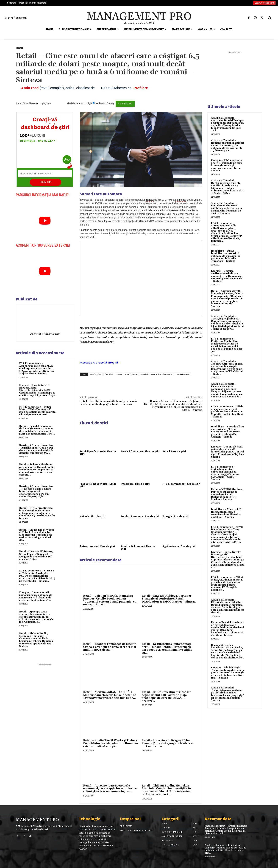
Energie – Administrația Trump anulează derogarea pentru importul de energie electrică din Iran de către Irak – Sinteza (228, 673)
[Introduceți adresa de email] (45, 174)
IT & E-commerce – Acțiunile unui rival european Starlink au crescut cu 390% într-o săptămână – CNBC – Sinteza (225, 473)
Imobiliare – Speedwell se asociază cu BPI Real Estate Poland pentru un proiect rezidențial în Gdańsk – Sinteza (227, 432)
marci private (131, 374)
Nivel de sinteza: (75, 103)
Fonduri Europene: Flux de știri (140, 516)
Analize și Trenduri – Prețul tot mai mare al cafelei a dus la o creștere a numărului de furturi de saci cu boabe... (227, 208)
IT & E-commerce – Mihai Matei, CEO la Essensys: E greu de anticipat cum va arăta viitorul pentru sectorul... (37, 411)
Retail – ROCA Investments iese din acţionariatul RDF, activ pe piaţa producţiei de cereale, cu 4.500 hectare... (167, 697)
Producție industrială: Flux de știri (98, 485)
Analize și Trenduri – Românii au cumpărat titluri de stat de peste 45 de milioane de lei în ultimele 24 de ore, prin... (227, 146)
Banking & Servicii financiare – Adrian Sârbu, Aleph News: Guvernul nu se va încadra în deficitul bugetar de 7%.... (37, 449)
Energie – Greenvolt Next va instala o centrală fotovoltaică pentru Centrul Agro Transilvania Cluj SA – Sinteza (228, 452)
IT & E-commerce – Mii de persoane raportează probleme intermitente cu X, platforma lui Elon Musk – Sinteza (227, 412)
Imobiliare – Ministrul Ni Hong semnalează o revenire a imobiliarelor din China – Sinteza (226, 513)
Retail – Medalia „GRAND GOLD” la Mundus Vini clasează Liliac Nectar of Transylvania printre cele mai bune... (109, 695)
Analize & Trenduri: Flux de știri (138, 547)
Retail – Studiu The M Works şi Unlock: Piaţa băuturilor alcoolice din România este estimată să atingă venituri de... (37, 535)
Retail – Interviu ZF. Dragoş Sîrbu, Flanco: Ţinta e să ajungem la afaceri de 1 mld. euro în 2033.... (36, 555)
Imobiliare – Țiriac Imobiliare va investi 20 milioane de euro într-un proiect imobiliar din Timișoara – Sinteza (226, 256)
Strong (111, 103)
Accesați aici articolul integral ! (100, 362)
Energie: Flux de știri (175, 516)
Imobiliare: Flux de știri (135, 484)
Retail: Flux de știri (174, 451)
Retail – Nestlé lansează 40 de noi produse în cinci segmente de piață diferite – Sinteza (109, 403)
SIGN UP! (46, 182)
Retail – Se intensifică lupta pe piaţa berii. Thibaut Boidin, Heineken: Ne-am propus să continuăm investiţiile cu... (167, 648)
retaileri (144, 374)
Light (89, 103)
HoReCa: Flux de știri (92, 516)
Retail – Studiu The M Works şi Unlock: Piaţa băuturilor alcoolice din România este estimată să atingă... (111, 743)
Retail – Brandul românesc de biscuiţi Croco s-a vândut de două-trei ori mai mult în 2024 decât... (110, 647)
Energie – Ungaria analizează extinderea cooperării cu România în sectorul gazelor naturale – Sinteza (227, 276)
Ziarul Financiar (30, 103)
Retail (19, 48)
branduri (109, 374)
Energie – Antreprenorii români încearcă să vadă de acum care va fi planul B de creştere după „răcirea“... (36, 596)
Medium (100, 103)
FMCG (119, 374)
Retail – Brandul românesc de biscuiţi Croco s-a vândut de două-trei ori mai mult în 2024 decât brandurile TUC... (37, 430)
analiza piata (96, 374)
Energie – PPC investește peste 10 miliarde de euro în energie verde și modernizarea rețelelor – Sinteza (227, 166)
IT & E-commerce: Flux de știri (181, 484)
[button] (269, 18)
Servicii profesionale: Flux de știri (98, 453)
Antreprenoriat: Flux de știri (97, 546)
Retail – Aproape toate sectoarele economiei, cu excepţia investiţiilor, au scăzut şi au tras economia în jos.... (110, 789)
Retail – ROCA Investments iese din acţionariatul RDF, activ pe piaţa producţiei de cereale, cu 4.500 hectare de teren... (37, 513)
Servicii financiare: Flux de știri (140, 451)
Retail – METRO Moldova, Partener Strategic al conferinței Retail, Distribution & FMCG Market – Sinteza (169, 599)
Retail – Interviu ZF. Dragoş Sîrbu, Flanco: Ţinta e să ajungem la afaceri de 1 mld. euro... (167, 743)
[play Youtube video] (45, 221)
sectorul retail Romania (162, 374)
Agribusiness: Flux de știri (179, 546)
